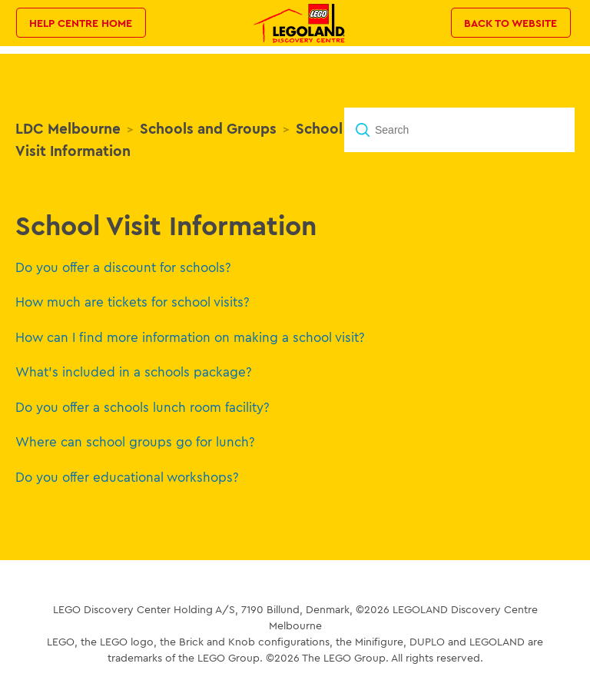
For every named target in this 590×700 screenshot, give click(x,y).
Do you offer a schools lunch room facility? (143, 407)
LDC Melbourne (68, 128)
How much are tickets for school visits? (133, 302)
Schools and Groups (208, 128)
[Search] (459, 130)
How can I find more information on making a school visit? (190, 337)
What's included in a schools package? (134, 372)
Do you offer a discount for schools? (123, 267)
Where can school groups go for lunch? (135, 441)
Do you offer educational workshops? (127, 477)
